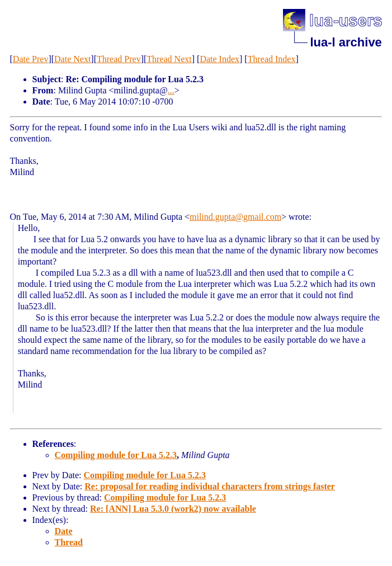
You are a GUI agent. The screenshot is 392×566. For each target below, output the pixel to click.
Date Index (219, 59)
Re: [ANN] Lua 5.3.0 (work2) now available (173, 509)
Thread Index (272, 59)
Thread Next (169, 59)
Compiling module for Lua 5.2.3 (116, 455)
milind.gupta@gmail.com (235, 217)
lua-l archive (346, 42)
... (171, 90)
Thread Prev (119, 59)
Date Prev (31, 59)
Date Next (72, 59)
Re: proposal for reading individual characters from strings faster (210, 486)
